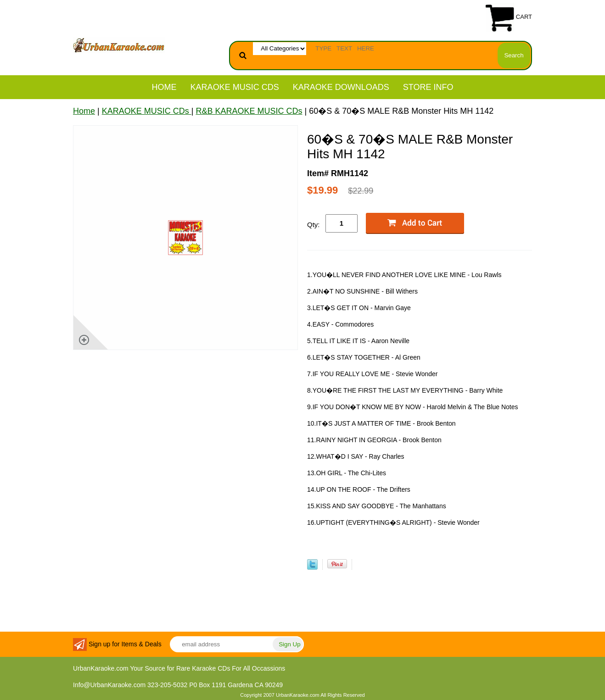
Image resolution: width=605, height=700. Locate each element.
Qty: (314, 225)
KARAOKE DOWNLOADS (341, 87)
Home (164, 87)
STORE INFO (428, 87)
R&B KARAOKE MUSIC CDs (249, 111)
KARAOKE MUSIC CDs (235, 87)
